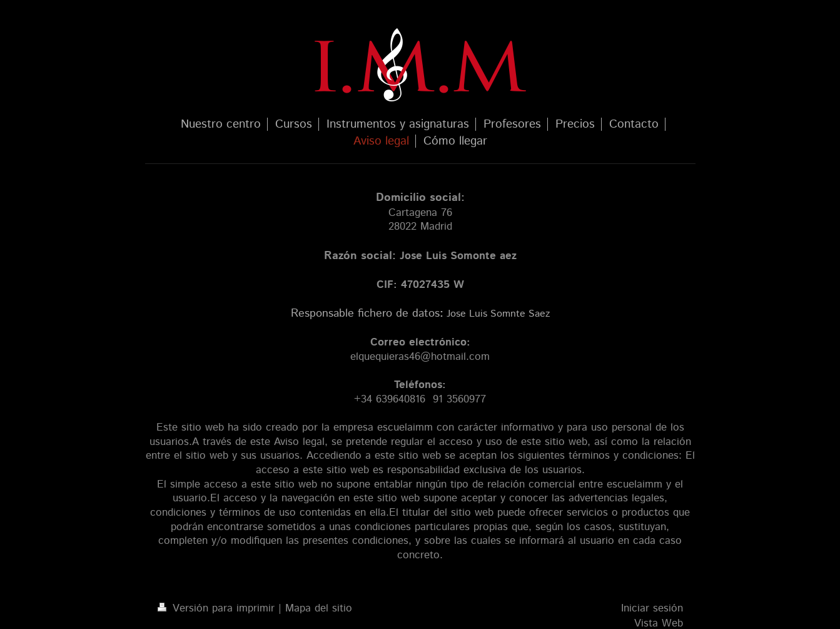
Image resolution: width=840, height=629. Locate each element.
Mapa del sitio (319, 608)
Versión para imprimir (218, 608)
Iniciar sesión (652, 608)
